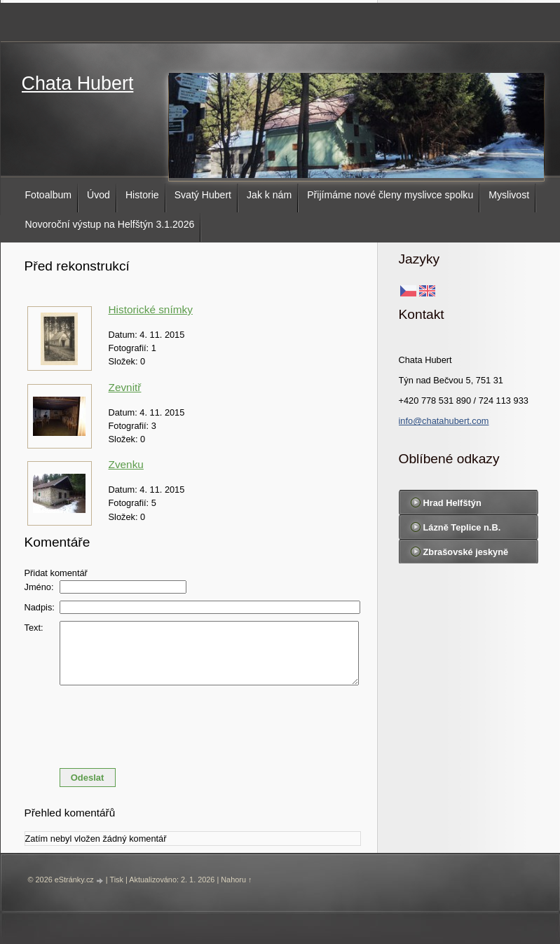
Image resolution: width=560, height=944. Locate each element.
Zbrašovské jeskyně (466, 552)
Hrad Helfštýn (452, 503)
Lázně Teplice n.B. (462, 527)
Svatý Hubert (203, 195)
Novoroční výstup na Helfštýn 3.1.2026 (110, 224)
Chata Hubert (78, 83)
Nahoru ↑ (236, 880)
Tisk (116, 880)
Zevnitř (125, 387)
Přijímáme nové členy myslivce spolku (390, 195)
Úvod (98, 195)
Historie (142, 195)
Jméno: (39, 587)
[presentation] (193, 723)
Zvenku (126, 464)
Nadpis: (40, 607)
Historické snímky (151, 309)
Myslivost (509, 195)
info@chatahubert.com (444, 421)
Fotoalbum (49, 195)
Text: (34, 628)
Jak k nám (269, 195)
